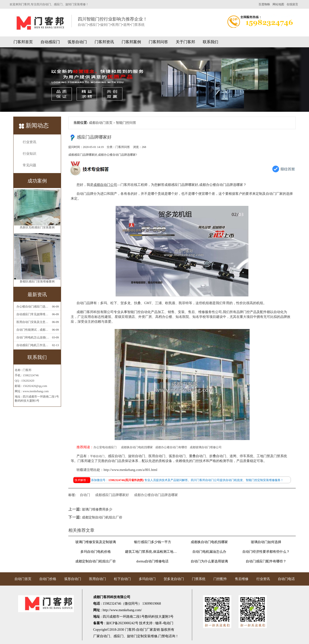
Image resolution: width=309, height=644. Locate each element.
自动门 (85, 495)
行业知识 (29, 154)
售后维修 (242, 579)
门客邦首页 (23, 42)
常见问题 (29, 165)
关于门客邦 (185, 42)
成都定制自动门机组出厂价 (102, 517)
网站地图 (278, 4)
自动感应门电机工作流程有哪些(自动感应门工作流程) (33, 345)
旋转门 (132, 636)
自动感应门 (50, 42)
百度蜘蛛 (264, 4)
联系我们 (211, 42)
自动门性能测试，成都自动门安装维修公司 (33, 330)
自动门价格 (48, 579)
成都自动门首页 (101, 123)
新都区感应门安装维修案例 (37, 282)
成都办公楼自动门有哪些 (171, 447)
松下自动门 (122, 579)
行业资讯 (29, 142)
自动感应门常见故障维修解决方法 (33, 314)
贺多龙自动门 (174, 579)
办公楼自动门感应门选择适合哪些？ (33, 307)
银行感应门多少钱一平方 (153, 542)
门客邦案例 (131, 42)
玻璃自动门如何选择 (266, 542)
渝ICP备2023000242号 (122, 623)
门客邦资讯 (104, 42)
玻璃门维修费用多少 (97, 509)
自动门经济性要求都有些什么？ (266, 552)
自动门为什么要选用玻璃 (209, 561)
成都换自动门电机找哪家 (137, 447)
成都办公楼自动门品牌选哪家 (156, 495)
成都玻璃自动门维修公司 (206, 447)
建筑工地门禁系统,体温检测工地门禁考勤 (152, 552)
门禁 (162, 636)
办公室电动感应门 (105, 447)
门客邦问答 (158, 42)
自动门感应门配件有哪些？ (266, 561)
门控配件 (220, 579)
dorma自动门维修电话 (153, 561)
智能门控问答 (126, 123)
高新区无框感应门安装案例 (37, 228)
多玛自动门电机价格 (96, 552)
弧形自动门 (77, 42)
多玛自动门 (147, 579)
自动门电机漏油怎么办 (209, 552)
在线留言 (292, 4)
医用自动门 (98, 579)
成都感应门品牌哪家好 (112, 495)
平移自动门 (97, 456)
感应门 (119, 636)
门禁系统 (199, 579)
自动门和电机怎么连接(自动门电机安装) (33, 337)
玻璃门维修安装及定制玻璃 (96, 542)
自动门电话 (286, 579)
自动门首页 (23, 579)
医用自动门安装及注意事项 (33, 322)
